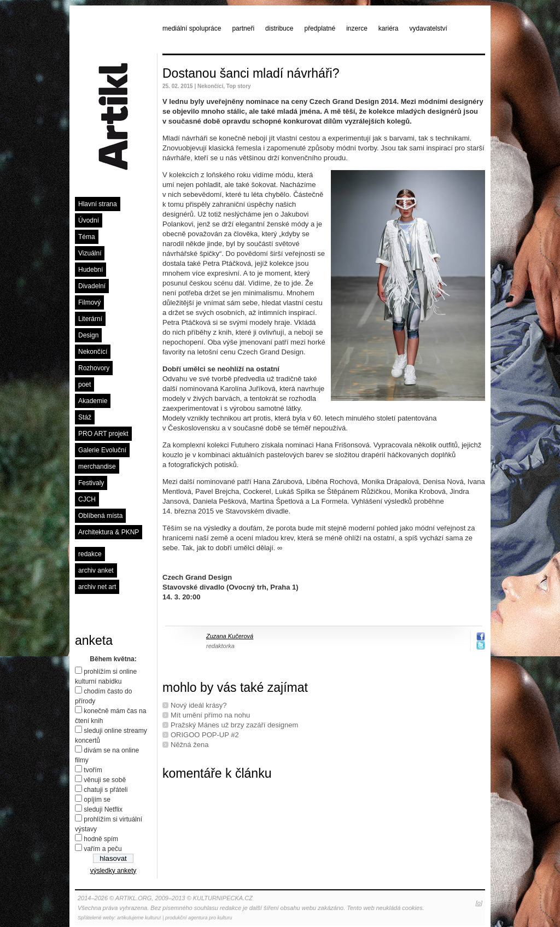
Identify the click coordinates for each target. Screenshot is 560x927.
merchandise (97, 467)
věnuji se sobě (105, 780)
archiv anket (96, 570)
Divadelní (92, 286)
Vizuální (90, 253)
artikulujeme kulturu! (139, 918)
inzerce (357, 28)
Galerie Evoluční (102, 450)
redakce (90, 554)
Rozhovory (94, 368)
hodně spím (101, 839)
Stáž (85, 417)
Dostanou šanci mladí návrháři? (251, 73)
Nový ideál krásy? (199, 705)
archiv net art (97, 587)
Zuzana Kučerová (230, 636)
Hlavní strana (98, 204)
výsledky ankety (113, 871)
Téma (87, 237)
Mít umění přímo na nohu (210, 715)
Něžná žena (189, 745)
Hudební (91, 270)
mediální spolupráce (192, 28)
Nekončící (93, 352)
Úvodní (89, 220)
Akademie (93, 401)
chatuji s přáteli (106, 790)
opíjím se (97, 800)
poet (84, 384)
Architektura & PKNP (109, 532)
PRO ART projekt (103, 434)
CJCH (87, 499)
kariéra (389, 28)
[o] (479, 903)
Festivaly (91, 483)
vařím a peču (103, 849)
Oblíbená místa (100, 516)
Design (88, 335)
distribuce (279, 28)
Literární (90, 319)
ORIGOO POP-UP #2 (205, 735)
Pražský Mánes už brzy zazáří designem (234, 725)
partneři (243, 28)
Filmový (89, 302)
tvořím (93, 770)
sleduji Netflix (103, 809)
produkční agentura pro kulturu (199, 918)
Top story (239, 86)
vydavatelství (428, 28)
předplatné (320, 28)
